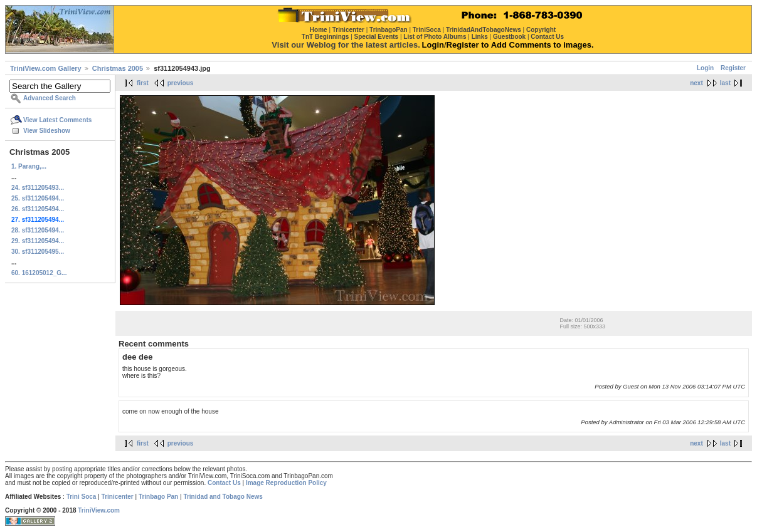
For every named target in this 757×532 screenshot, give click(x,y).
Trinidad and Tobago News (223, 497)
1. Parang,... (29, 166)
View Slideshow (47, 131)
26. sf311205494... (38, 209)
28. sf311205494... (38, 230)
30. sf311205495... (38, 252)
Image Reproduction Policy (286, 483)
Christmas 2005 (118, 68)
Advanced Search (50, 98)
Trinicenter (118, 497)
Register (733, 68)
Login (705, 68)
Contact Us (224, 483)
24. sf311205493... (38, 188)
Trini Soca (82, 497)
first (143, 83)
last (725, 83)
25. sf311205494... (38, 198)
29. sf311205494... (38, 241)
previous (181, 83)
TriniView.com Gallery (46, 68)
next (696, 83)
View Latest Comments (57, 120)
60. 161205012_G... (39, 273)
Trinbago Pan (158, 497)
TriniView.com (99, 510)
